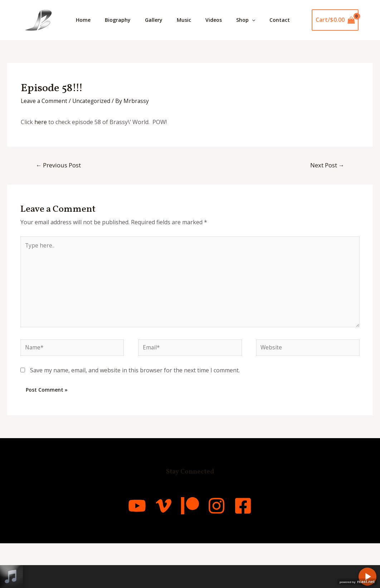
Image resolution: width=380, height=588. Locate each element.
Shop (261, 20)
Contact (87, 60)
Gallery (161, 20)
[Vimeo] (154, 550)
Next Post (327, 205)
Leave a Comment (45, 141)
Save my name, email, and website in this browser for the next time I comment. (135, 415)
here (41, 162)
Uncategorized (93, 141)
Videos (226, 20)
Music (194, 20)
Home (85, 20)
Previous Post (59, 205)
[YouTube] (118, 550)
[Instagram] (226, 550)
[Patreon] (190, 550)
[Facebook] (262, 550)
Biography (122, 20)
